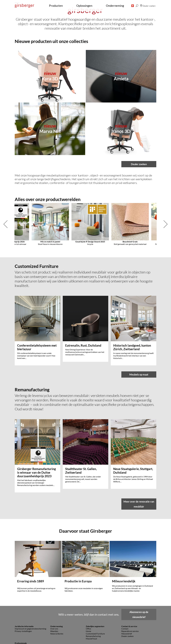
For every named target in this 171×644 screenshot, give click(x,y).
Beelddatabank (21, 616)
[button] (133, 6)
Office (88, 597)
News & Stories (57, 602)
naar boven (86, 638)
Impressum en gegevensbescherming (30, 597)
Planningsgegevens (23, 619)
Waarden (54, 599)
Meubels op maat (139, 422)
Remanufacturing (93, 604)
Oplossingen (84, 6)
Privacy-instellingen (23, 599)
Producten (56, 6)
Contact (125, 597)
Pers (17, 614)
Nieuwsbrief (127, 602)
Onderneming (115, 6)
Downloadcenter (22, 621)
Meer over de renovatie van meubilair (139, 506)
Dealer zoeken (139, 257)
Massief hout (91, 607)
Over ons (54, 597)
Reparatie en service (130, 599)
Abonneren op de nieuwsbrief (139, 582)
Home (88, 599)
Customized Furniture (95, 602)
